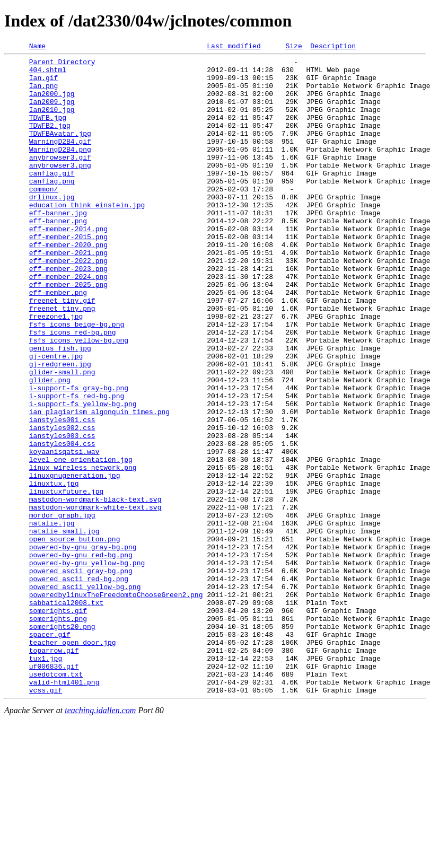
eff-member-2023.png (68, 313)
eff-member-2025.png (68, 332)
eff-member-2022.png (68, 303)
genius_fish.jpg (60, 408)
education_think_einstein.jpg (87, 236)
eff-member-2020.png (68, 284)
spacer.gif (50, 752)
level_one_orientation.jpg (81, 542)
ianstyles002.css (62, 504)
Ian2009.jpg (52, 112)
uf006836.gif (54, 790)
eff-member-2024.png (68, 322)
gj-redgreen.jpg (60, 427)
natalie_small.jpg (64, 628)
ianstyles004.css (62, 523)
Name (37, 47)
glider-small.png (62, 437)
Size (293, 47)
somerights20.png (62, 742)
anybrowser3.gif (60, 179)
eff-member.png (58, 341)
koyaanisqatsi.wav (64, 532)
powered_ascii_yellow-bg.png (85, 695)
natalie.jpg (52, 618)
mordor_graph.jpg (62, 609)
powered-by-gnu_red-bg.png (81, 656)
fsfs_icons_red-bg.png (73, 389)
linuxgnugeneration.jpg (75, 561)
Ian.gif (44, 84)
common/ (44, 217)
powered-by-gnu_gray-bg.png (83, 647)
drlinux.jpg (52, 227)
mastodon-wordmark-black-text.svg (95, 590)
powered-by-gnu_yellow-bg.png (87, 666)
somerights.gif (58, 723)
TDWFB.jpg (48, 131)
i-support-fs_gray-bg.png (79, 456)
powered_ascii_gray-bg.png (81, 676)
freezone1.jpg (56, 370)
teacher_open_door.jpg (73, 761)
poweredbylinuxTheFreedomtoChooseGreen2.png (116, 704)
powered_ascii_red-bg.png (79, 685)
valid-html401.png (64, 809)
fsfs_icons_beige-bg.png (77, 380)
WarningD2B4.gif (60, 160)
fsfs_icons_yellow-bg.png (79, 399)
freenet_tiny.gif (62, 351)
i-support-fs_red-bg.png (77, 466)
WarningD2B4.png (60, 170)
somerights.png (58, 733)
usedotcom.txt (56, 800)
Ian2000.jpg (52, 103)
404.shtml (48, 74)
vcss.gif (46, 819)
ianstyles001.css (62, 494)
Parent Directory (62, 65)
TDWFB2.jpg (50, 141)
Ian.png (44, 93)
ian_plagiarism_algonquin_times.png (99, 485)
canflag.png (52, 208)
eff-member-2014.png (68, 265)
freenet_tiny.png (62, 361)
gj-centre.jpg (56, 418)
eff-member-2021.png (68, 294)
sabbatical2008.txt (66, 714)
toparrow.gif (54, 771)
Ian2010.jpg (52, 122)
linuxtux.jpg (54, 571)
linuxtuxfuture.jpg (66, 580)
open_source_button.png (75, 637)
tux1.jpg (46, 781)
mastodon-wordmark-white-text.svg (95, 599)
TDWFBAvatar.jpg (60, 151)
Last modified (234, 47)
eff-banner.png (58, 256)
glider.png (50, 446)
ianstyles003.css (62, 513)
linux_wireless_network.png (83, 551)
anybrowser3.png (60, 189)
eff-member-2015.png (68, 275)
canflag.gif (52, 198)
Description (333, 47)
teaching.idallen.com (100, 839)
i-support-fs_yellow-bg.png (83, 475)
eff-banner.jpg (58, 246)
